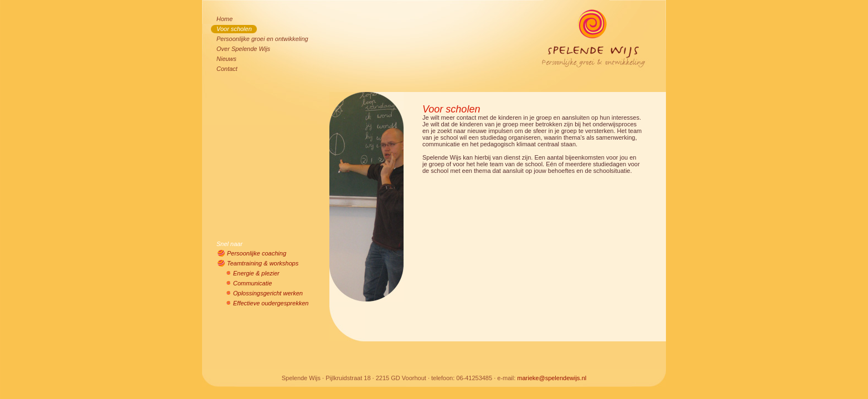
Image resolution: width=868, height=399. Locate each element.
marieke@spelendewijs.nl (552, 378)
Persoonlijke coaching (257, 253)
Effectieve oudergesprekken (271, 303)
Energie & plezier (256, 273)
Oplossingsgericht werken (268, 293)
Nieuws (226, 59)
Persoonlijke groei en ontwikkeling (262, 39)
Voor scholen (234, 29)
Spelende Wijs (597, 29)
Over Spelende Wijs (243, 49)
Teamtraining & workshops (263, 263)
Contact (227, 69)
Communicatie (252, 283)
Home (224, 19)
